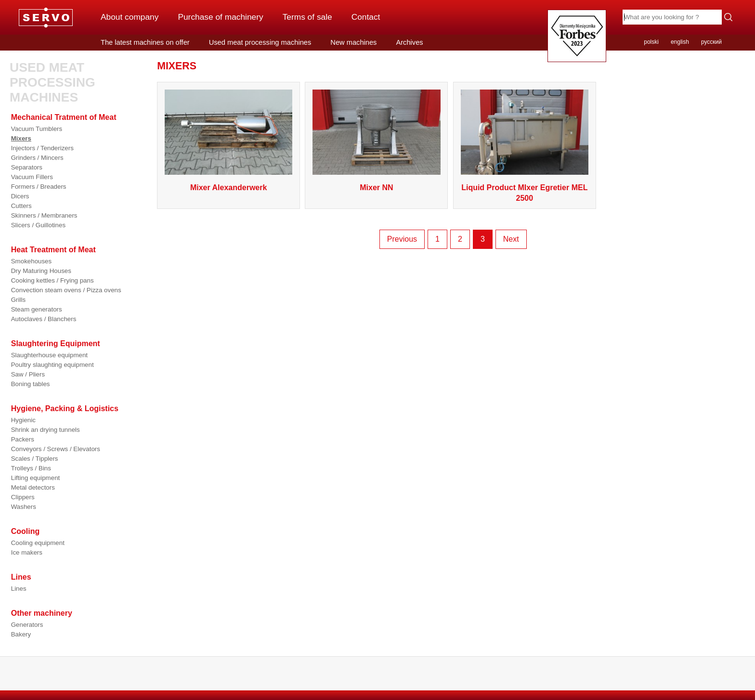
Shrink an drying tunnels (46, 430)
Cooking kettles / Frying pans (52, 280)
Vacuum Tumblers (37, 129)
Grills (18, 300)
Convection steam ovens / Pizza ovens (66, 290)
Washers (24, 507)
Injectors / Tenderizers (42, 148)
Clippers (23, 497)
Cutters (21, 206)
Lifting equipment (36, 478)
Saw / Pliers (28, 374)
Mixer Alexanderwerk (228, 188)
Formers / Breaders (39, 187)
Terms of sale (307, 17)
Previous (402, 239)
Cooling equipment (38, 543)
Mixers (21, 138)
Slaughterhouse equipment (49, 355)
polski (651, 42)
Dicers (20, 196)
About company (130, 17)
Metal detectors (33, 487)
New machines (353, 42)
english (680, 42)
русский (711, 42)
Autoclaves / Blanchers (44, 319)
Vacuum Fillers (32, 177)
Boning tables (31, 384)
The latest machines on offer (145, 42)
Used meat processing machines (260, 42)
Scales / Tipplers (35, 459)
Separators (27, 167)
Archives (409, 42)
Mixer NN (376, 188)
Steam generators (37, 309)
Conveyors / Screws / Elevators (56, 449)
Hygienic (23, 420)
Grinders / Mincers (37, 158)
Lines (19, 589)
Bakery (21, 634)
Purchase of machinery (220, 17)
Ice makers (27, 552)
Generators (27, 625)
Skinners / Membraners (44, 215)
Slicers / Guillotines (38, 225)
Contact (366, 17)
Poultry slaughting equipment (52, 365)
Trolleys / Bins (31, 468)
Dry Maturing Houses (41, 271)
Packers (23, 439)
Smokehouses (31, 261)
